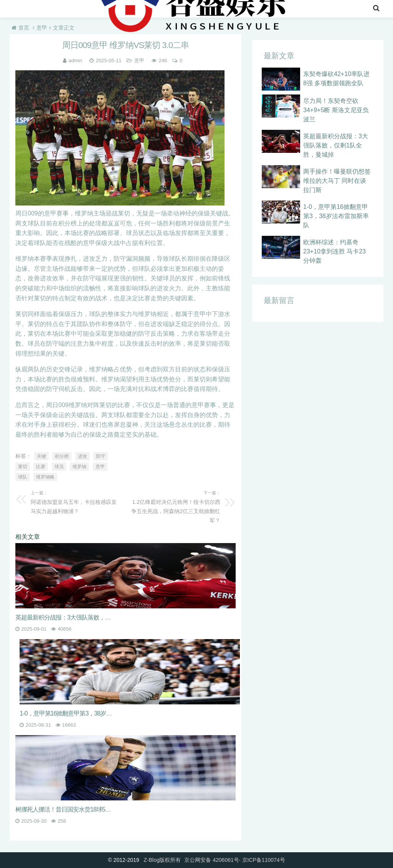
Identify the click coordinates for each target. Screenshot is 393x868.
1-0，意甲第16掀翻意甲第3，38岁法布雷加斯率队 (336, 216)
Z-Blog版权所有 (162, 860)
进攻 (83, 456)
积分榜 (62, 456)
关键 (41, 456)
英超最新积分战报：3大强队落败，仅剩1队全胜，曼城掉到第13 (64, 617)
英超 (65, 9)
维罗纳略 (45, 477)
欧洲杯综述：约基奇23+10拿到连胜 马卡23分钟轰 (334, 251)
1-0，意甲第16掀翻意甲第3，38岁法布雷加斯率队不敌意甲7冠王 (69, 713)
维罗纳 (79, 467)
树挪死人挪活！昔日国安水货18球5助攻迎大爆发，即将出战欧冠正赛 (64, 809)
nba (42, 9)
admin (75, 60)
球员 (59, 467)
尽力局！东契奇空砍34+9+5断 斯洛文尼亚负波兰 (336, 110)
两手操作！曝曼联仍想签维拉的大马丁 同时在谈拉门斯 (337, 181)
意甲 (90, 9)
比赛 (41, 467)
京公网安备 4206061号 (211, 860)
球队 (23, 477)
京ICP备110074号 (264, 860)
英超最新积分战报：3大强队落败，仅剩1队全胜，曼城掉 (336, 145)
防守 (101, 456)
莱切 (23, 467)
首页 (18, 9)
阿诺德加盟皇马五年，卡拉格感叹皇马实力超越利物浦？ (76, 501)
